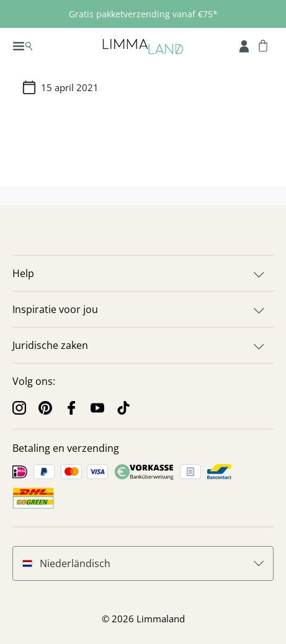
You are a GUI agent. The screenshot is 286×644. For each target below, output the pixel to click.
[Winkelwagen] (263, 45)
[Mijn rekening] (244, 45)
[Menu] (23, 45)
